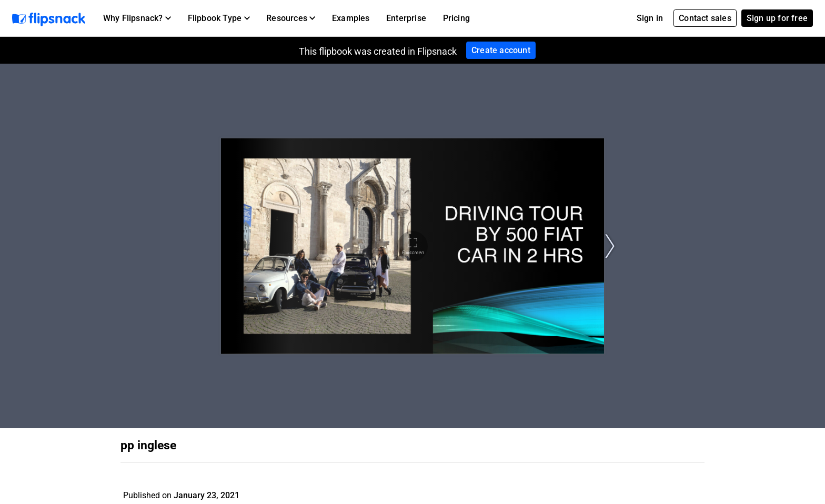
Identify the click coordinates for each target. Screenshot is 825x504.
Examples (351, 18)
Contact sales (705, 18)
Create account (501, 50)
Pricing (456, 18)
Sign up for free (777, 18)
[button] (137, 18)
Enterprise (406, 18)
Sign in (650, 18)
